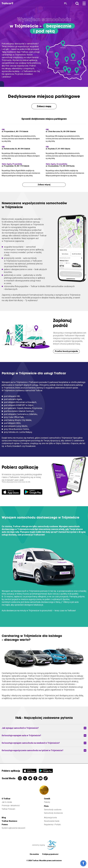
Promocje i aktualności (11, 806)
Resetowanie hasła (52, 821)
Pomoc (5, 825)
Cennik (47, 799)
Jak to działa (7, 802)
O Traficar (6, 799)
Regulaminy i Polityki (53, 825)
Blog (4, 818)
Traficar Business (9, 821)
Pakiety (47, 802)
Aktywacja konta (50, 818)
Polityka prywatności (50, 854)
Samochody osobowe (53, 810)
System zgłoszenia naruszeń (13, 828)
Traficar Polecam (8, 809)
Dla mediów (34, 854)
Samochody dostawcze (53, 813)
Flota (46, 806)
